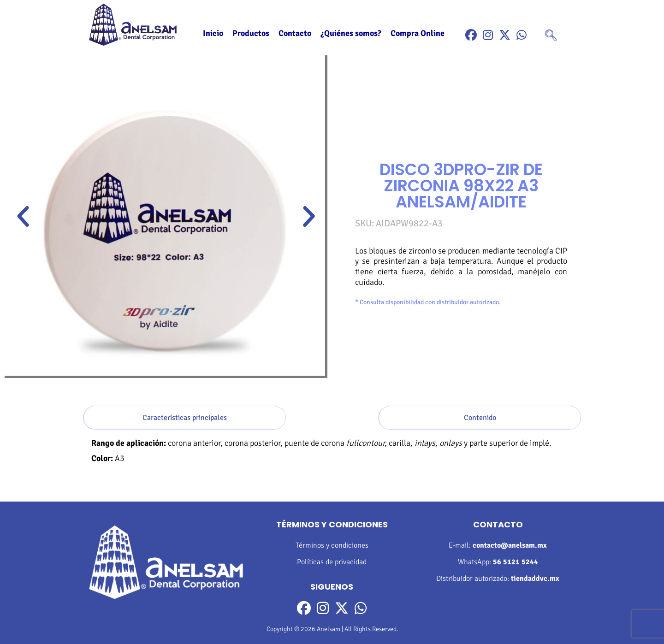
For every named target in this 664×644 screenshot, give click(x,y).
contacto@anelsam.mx (510, 545)
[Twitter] (505, 35)
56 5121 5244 (516, 562)
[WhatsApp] (522, 35)
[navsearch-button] (551, 36)
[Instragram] (488, 35)
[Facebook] (471, 35)
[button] (23, 217)
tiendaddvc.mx (535, 579)
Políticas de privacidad (332, 562)
